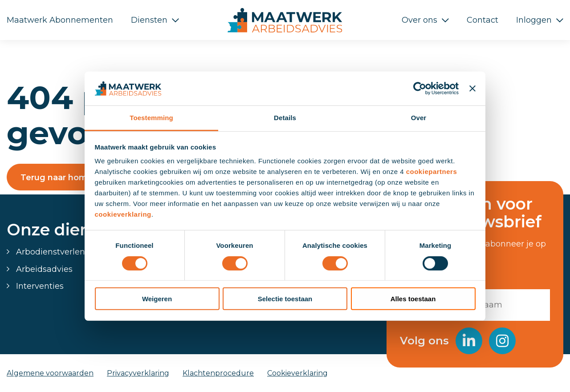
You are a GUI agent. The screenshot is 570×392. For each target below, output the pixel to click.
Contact (482, 20)
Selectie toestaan (285, 299)
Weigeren (157, 299)
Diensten (149, 20)
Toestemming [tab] (151, 118)
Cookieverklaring (297, 373)
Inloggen (534, 20)
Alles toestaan (413, 299)
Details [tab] (285, 118)
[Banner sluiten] (472, 89)
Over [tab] (419, 118)
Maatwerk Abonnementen (60, 20)
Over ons (419, 20)
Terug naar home (57, 178)
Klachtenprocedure (218, 373)
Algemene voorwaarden (50, 373)
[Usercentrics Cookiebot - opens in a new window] (420, 89)
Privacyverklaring (138, 373)
